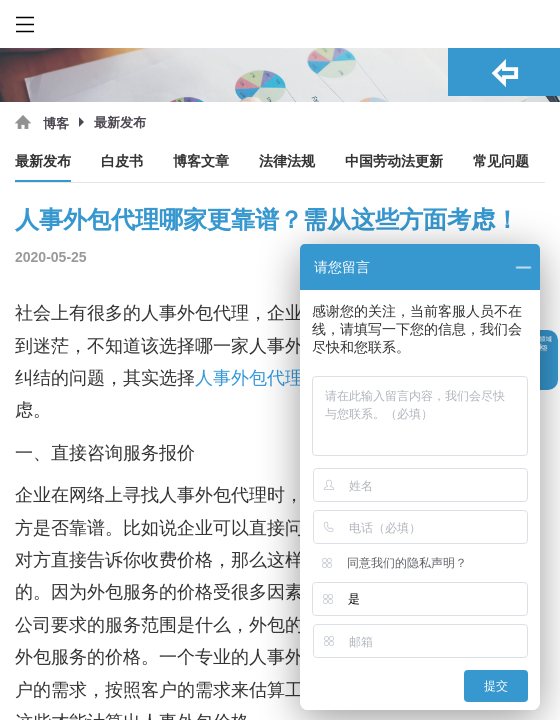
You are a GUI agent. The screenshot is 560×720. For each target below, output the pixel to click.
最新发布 (43, 161)
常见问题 (501, 161)
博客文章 (201, 161)
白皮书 (122, 161)
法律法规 (287, 161)
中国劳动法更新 (394, 161)
